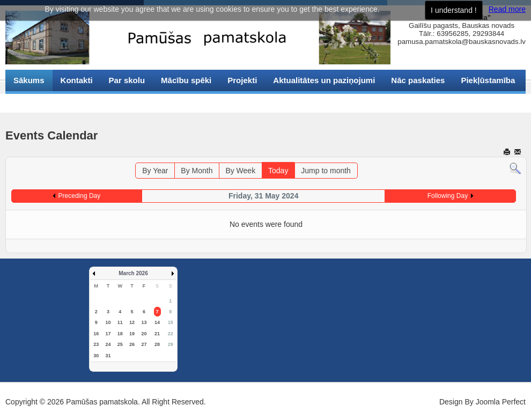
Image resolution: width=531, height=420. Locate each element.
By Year (155, 171)
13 (144, 322)
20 (144, 334)
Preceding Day (80, 196)
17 (108, 334)
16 (96, 334)
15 (171, 322)
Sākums (29, 80)
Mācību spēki (186, 80)
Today (278, 171)
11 (120, 322)
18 (120, 334)
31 (108, 356)
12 (132, 322)
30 (96, 356)
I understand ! (454, 10)
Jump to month (326, 171)
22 (171, 334)
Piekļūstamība (488, 80)
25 (120, 344)
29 (171, 344)
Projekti (242, 80)
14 (157, 322)
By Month (197, 171)
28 (157, 344)
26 (132, 344)
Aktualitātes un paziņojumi (324, 80)
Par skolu (127, 80)
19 (132, 334)
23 (96, 344)
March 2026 (133, 273)
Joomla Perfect (501, 402)
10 (108, 322)
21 (157, 334)
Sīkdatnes (32, 102)
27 (144, 344)
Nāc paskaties (418, 80)
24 (108, 344)
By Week (240, 171)
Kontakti (77, 80)
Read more (507, 9)
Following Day (448, 196)
